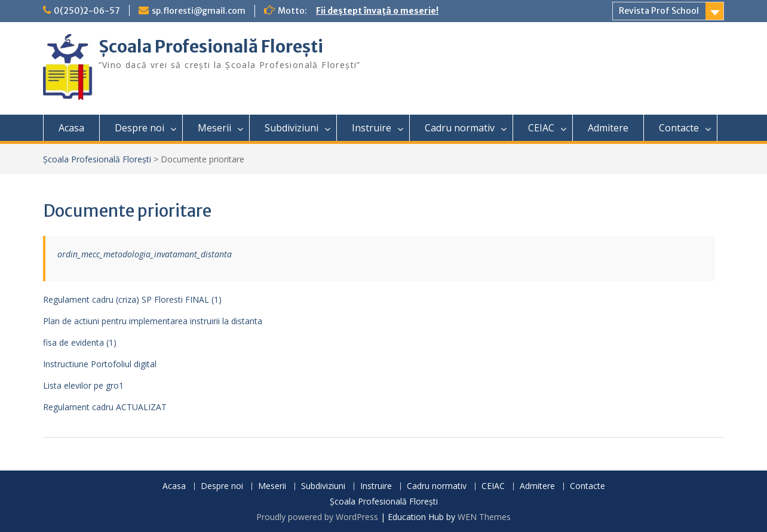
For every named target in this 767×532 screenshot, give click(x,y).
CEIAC (541, 128)
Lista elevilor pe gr (78, 385)
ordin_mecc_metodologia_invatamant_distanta (145, 254)
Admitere (608, 128)
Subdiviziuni (292, 128)
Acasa (71, 128)
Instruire (372, 128)
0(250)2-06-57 (87, 11)
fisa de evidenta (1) (80, 342)
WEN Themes (484, 517)
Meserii (214, 128)
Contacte (679, 128)
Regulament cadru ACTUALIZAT (105, 407)
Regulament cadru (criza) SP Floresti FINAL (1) (132, 299)
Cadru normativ (460, 128)
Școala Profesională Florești (211, 47)
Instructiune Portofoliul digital (100, 364)
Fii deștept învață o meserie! (377, 11)
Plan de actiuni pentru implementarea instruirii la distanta (153, 321)
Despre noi (139, 128)
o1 (119, 385)
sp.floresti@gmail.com (199, 11)
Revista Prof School (659, 11)
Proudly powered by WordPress (317, 517)
